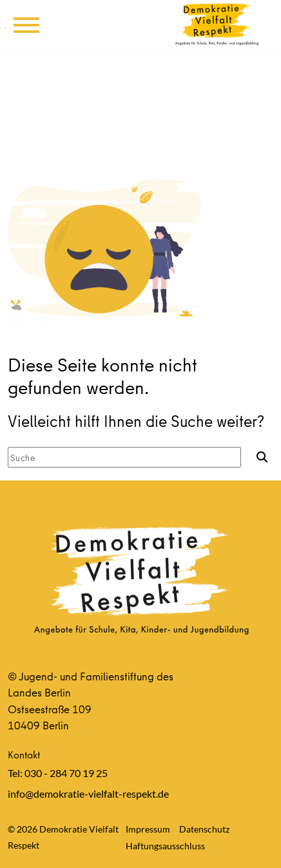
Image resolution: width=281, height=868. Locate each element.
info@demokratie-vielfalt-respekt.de (88, 794)
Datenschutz (204, 829)
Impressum (148, 829)
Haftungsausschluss (165, 846)
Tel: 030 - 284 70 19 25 (58, 773)
